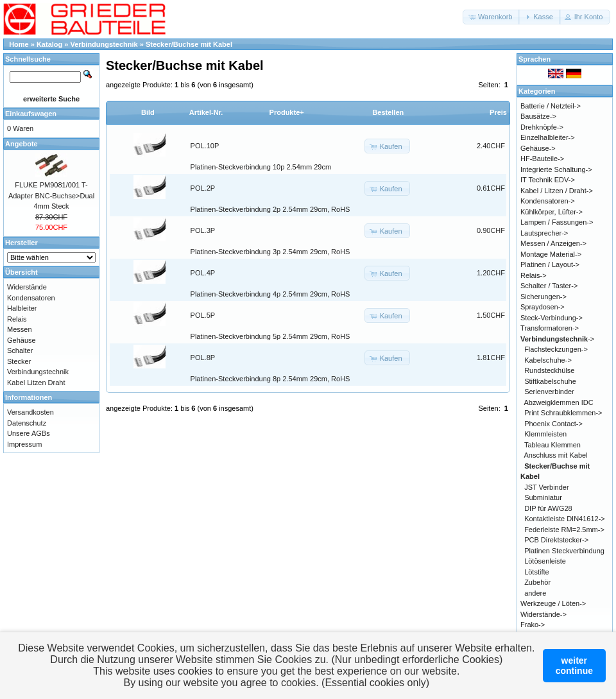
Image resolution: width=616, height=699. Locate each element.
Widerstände (27, 287)
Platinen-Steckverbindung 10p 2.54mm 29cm (261, 167)
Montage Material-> (551, 254)
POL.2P (203, 188)
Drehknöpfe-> (542, 127)
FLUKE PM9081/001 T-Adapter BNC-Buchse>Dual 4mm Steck (51, 195)
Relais (17, 319)
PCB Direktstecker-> (556, 540)
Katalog (49, 44)
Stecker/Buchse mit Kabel (189, 44)
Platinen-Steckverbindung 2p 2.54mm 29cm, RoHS (270, 209)
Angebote (21, 144)
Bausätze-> (538, 116)
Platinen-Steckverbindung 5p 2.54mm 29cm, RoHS (270, 336)
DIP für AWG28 (548, 508)
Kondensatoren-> (548, 201)
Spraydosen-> (543, 307)
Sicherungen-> (543, 297)
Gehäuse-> (538, 148)
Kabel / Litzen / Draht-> (557, 191)
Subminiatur (543, 497)
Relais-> (534, 275)
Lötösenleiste (545, 561)
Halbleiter (22, 308)
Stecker (19, 361)
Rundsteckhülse (549, 370)
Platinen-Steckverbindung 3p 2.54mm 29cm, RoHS (270, 252)
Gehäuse (21, 340)
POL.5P (203, 315)
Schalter (20, 350)
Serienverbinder (549, 392)
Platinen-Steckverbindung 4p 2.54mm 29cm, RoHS (270, 294)
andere (535, 593)
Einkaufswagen (31, 114)
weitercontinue (574, 666)
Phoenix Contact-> (553, 424)
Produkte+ (287, 112)
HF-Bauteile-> (542, 159)
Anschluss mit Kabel (556, 455)
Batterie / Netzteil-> (551, 106)
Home (19, 44)
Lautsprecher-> (544, 233)
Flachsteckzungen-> (556, 349)
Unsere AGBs (29, 433)
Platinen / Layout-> (550, 264)
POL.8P (203, 358)
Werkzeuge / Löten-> (553, 603)
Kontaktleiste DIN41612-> (565, 519)
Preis (498, 112)
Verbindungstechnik (104, 44)
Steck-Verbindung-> (552, 318)
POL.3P (203, 230)
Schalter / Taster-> (549, 286)
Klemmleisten (545, 434)
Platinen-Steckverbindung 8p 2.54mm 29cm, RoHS (270, 379)
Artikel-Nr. (206, 112)
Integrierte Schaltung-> (556, 169)
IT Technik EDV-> (548, 180)
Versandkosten (30, 412)
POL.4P (203, 273)
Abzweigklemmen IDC (559, 402)
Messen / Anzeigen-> (553, 243)
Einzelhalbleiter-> (548, 137)
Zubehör (537, 582)
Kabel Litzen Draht (36, 383)
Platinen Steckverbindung (564, 551)
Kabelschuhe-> (548, 360)
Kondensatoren (31, 298)
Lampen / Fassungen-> (557, 222)
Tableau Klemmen (552, 445)
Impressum (24, 444)
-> (557, 339)
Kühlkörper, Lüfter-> (552, 212)
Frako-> (533, 625)
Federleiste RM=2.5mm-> (564, 530)
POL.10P (205, 146)
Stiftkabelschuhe (550, 381)
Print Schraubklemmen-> (563, 413)
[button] (491, 17)
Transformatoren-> (550, 328)
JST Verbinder (547, 487)
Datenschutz (27, 423)
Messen (20, 329)
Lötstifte (537, 572)
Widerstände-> (543, 614)
